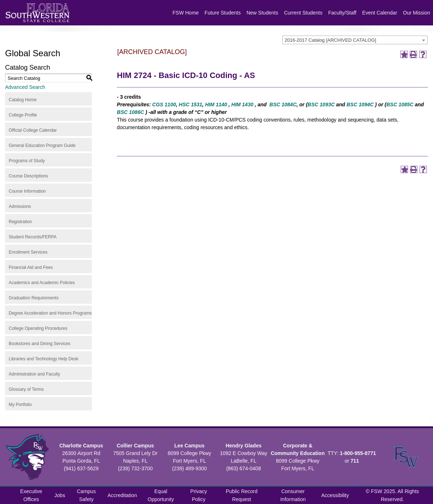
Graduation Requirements (34, 298)
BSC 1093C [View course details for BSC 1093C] (321, 105)
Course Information (27, 191)
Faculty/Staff (342, 13)
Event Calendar (380, 13)
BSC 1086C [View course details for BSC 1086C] (130, 112)
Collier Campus (135, 446)
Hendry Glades (244, 446)
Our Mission (416, 13)
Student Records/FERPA (33, 237)
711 (355, 461)
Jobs (60, 495)
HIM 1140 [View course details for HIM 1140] (216, 105)
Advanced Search (25, 87)
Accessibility (335, 495)
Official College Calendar (33, 130)
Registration (20, 222)
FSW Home (185, 13)
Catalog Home (23, 100)
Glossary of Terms (26, 389)
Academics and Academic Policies (42, 283)
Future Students (223, 13)
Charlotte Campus (81, 446)
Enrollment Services (28, 252)
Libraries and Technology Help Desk (44, 359)
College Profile (23, 115)
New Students (262, 13)
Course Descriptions (28, 176)
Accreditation (122, 495)
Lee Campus (189, 446)
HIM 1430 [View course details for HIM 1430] (242, 105)
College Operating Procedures (38, 328)
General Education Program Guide (42, 146)
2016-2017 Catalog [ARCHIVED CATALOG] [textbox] (330, 40)
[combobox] (355, 40)
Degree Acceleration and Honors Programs (50, 313)
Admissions (20, 206)
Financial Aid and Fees (31, 267)
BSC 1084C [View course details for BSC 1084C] (283, 105)
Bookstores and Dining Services (40, 344)
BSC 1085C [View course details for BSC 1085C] (400, 105)
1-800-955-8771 (358, 453)
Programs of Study (27, 161)
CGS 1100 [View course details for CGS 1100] (164, 105)
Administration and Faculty (34, 374)
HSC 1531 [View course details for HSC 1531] (191, 105)
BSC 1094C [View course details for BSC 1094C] (360, 105)
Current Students (303, 13)
